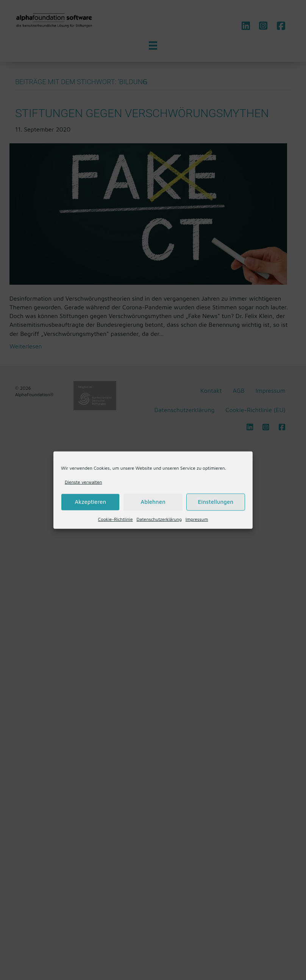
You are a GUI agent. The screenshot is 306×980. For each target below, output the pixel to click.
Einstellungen (216, 502)
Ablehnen (153, 502)
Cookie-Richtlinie (116, 519)
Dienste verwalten (83, 482)
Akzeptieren (90, 502)
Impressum (197, 519)
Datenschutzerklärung (159, 519)
